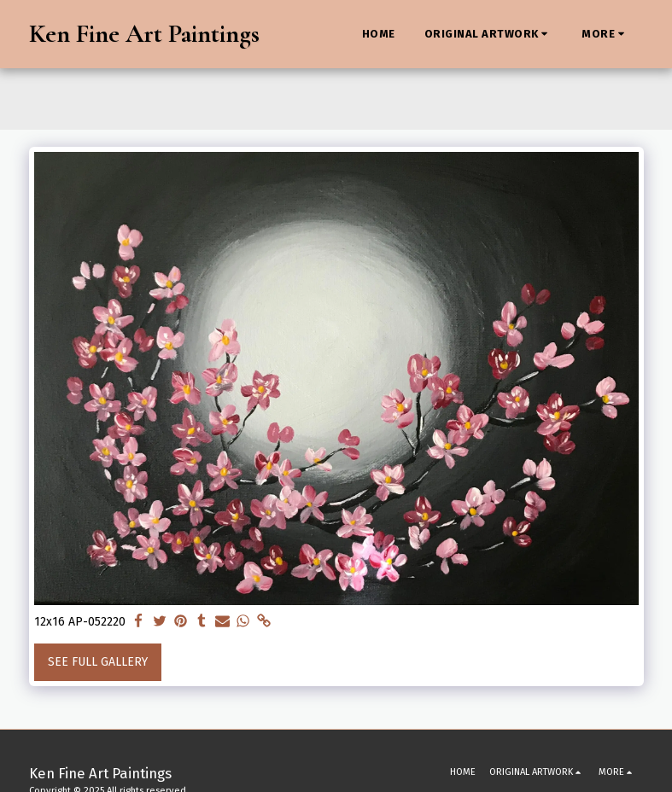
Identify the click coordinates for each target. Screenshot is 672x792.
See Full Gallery (98, 662)
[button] (489, 34)
